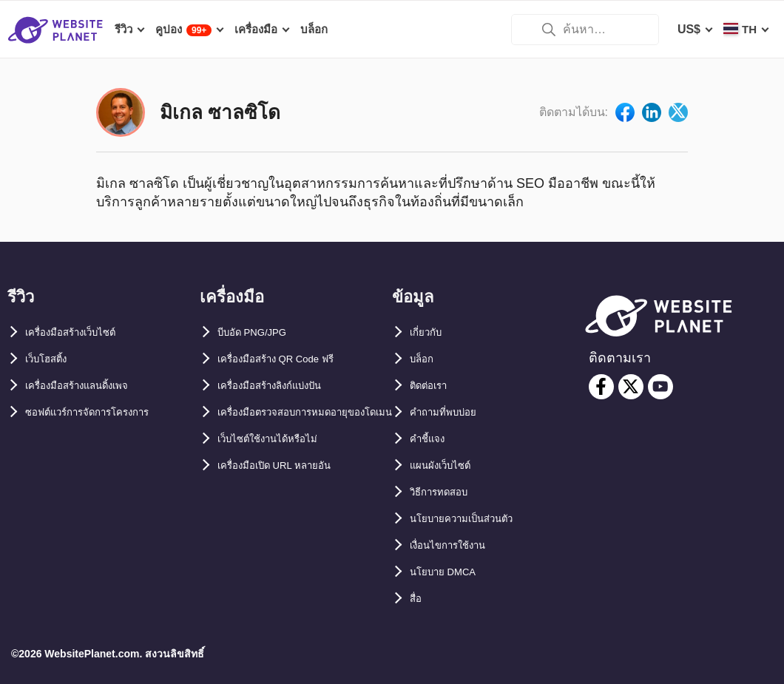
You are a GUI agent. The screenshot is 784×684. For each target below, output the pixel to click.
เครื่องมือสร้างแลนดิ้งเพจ (89, 386)
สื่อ (417, 599)
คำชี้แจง (431, 439)
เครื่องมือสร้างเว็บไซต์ (82, 332)
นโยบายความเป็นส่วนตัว (473, 519)
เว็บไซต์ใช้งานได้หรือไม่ (279, 465)
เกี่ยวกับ (429, 332)
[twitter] (631, 387)
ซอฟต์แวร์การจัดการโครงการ (103, 412)
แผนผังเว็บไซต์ (447, 465)
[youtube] (660, 387)
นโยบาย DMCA (450, 572)
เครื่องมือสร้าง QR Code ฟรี (290, 359)
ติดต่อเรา (433, 386)
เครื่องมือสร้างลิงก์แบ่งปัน (283, 386)
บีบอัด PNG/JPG (260, 332)
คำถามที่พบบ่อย (451, 412)
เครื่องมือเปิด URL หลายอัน (288, 492)
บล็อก (425, 359)
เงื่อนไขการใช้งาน (457, 545)
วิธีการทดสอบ (446, 492)
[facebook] (601, 387)
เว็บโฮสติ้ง (51, 359)
